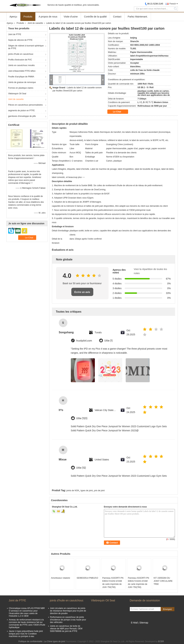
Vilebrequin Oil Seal (17, 94)
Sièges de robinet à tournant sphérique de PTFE (26, 47)
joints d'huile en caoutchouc (21, 54)
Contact (117, 17)
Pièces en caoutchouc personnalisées (25, 105)
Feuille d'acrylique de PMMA (21, 77)
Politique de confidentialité (30, 641)
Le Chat (119, 112)
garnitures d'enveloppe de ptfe (22, 116)
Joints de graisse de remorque (22, 82)
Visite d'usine (71, 17)
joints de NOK (73, 491)
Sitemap (144, 623)
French (173, 4)
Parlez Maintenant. (138, 17)
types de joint (87, 491)
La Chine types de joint (55, 641)
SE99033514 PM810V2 (87, 578)
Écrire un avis (82, 292)
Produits (28, 17)
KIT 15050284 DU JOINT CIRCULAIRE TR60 (163, 581)
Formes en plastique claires (21, 88)
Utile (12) (81, 468)
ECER (161, 641)
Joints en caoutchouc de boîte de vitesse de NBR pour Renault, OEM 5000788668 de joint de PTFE (66, 629)
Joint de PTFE (15, 34)
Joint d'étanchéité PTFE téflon (22, 71)
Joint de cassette (35, 23)
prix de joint (99, 491)
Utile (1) (109, 341)
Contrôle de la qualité (95, 17)
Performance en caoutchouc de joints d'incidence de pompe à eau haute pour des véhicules (68, 620)
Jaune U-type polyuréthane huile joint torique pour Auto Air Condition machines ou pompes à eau (26, 634)
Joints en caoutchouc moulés (22, 65)
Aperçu (13, 17)
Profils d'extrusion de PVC (20, 60)
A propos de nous (48, 17)
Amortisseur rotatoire (60, 578)
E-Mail (134, 623)
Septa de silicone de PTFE (20, 40)
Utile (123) (82, 418)
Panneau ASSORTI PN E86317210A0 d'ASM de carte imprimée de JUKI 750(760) (113, 583)
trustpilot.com (84, 341)
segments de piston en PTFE (22, 111)
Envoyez (167, 609)
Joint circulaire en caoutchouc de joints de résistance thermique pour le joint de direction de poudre (68, 611)
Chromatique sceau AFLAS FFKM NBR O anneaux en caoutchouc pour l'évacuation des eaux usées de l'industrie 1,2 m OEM (27, 612)
